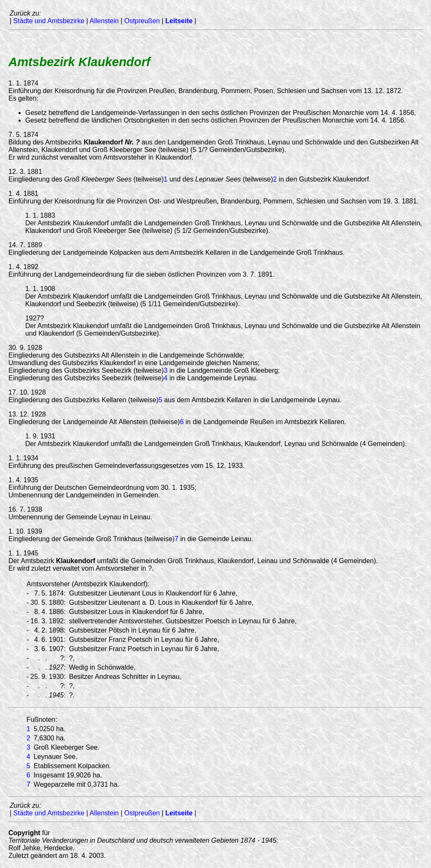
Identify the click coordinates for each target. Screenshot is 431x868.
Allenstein (104, 21)
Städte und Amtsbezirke (49, 21)
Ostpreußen (142, 21)
